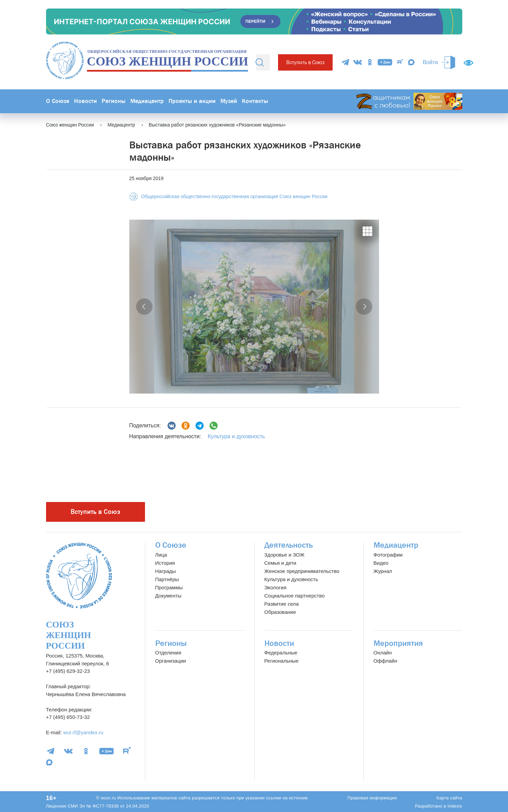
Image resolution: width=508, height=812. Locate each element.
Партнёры (167, 579)
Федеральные (281, 653)
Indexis (455, 806)
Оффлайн (386, 661)
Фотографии (388, 555)
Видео (381, 563)
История (165, 563)
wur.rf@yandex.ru (83, 732)
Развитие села (282, 604)
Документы (168, 596)
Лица (161, 555)
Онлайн (383, 653)
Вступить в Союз (305, 62)
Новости (85, 101)
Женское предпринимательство (302, 571)
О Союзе (58, 101)
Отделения (168, 653)
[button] (144, 307)
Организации (171, 661)
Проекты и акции (192, 101)
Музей (229, 101)
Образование (280, 612)
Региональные (281, 661)
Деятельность (289, 545)
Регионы (114, 101)
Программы (169, 587)
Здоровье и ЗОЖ (285, 555)
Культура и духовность (236, 436)
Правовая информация (372, 798)
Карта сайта (449, 798)
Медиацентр (147, 101)
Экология (275, 587)
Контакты (255, 101)
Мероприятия (398, 643)
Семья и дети (280, 563)
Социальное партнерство (295, 596)
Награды (166, 571)
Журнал (383, 571)
